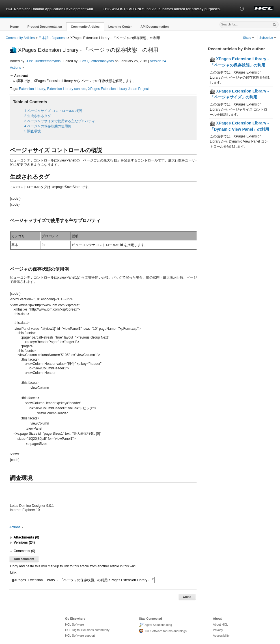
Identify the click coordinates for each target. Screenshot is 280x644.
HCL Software (75, 624)
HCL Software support (80, 636)
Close (187, 597)
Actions (17, 68)
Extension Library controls (66, 89)
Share (249, 38)
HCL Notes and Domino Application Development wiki (50, 9)
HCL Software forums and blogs (163, 631)
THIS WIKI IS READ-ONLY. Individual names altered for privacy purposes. (162, 9)
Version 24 (158, 61)
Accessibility (221, 636)
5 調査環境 (33, 131)
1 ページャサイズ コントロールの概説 (53, 111)
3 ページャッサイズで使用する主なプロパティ (60, 121)
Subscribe (268, 38)
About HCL (220, 624)
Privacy (218, 630)
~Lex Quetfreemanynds (43, 61)
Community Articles (20, 38)
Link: (14, 572)
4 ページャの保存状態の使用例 (48, 126)
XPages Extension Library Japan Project (118, 89)
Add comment (24, 559)
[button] (242, 14)
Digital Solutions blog (155, 625)
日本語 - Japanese (52, 38)
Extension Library (32, 89)
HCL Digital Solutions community (87, 630)
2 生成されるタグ (38, 116)
